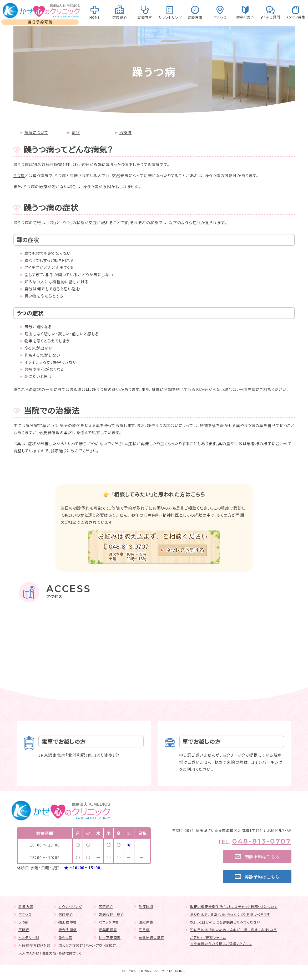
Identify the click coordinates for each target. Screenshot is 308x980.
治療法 (125, 132)
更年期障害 (108, 930)
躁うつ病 (65, 938)
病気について (36, 132)
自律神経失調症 (151, 938)
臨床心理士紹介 (111, 914)
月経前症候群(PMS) (34, 945)
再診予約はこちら (262, 877)
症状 (76, 132)
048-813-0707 (262, 841)
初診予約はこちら (262, 857)
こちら (198, 494)
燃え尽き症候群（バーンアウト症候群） (88, 945)
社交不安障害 (110, 938)
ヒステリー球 (29, 938)
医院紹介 (106, 907)
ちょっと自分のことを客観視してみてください (225, 922)
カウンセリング (70, 907)
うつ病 (19, 175)
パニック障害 (109, 922)
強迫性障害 (68, 922)
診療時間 (146, 907)
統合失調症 (68, 930)
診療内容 (26, 907)
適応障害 (146, 922)
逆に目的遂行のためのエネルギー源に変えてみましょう (234, 930)
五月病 (144, 930)
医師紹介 (66, 914)
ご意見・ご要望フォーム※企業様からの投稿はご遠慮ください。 (221, 941)
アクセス (25, 914)
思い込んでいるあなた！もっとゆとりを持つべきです (230, 914)
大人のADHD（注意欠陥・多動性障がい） (50, 953)
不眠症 (24, 930)
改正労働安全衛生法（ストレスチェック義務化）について (234, 907)
